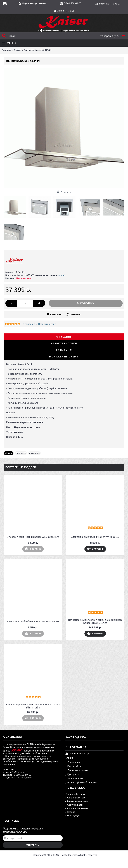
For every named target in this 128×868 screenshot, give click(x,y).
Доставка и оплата (77, 770)
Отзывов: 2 (29, 324)
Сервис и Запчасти (75, 794)
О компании (73, 762)
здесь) (61, 275)
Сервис (70, 812)
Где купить (72, 775)
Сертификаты (74, 805)
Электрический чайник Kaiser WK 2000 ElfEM (33, 537)
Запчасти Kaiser (75, 779)
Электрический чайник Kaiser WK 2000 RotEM (33, 622)
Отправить (33, 845)
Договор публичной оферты (81, 782)
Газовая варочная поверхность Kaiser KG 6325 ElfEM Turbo (33, 706)
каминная (34, 453)
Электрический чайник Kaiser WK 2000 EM (95, 537)
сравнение (75, 314)
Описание (64, 337)
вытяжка (21, 453)
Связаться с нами (76, 798)
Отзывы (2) (64, 350)
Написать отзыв (47, 324)
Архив (70, 758)
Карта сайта (73, 766)
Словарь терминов (77, 808)
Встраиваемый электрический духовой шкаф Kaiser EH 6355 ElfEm (95, 621)
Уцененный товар (77, 754)
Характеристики (64, 343)
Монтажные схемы (64, 357)
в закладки (56, 314)
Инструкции (73, 815)
